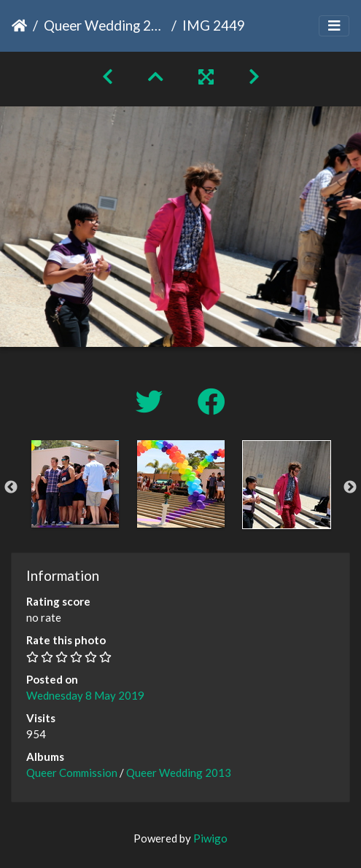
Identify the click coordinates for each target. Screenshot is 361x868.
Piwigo (210, 838)
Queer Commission (72, 773)
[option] (75, 484)
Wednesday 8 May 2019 (85, 695)
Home (19, 26)
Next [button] (350, 488)
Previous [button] (11, 488)
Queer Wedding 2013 (105, 25)
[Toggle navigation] (334, 26)
